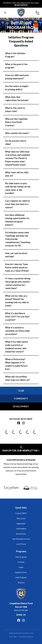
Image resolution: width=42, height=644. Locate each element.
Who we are (21, 519)
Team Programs (21, 557)
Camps (21, 567)
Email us (21, 615)
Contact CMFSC (21, 513)
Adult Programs (21, 577)
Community (21, 398)
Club (21, 391)
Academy (21, 562)
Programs (21, 551)
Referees (21, 583)
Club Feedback (21, 529)
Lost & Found (21, 544)
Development (21, 406)
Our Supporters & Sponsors (21, 460)
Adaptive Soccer (21, 572)
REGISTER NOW (21, 5)
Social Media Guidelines (26, 637)
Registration (21, 524)
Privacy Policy (13, 637)
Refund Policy (21, 534)
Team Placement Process (21, 539)
